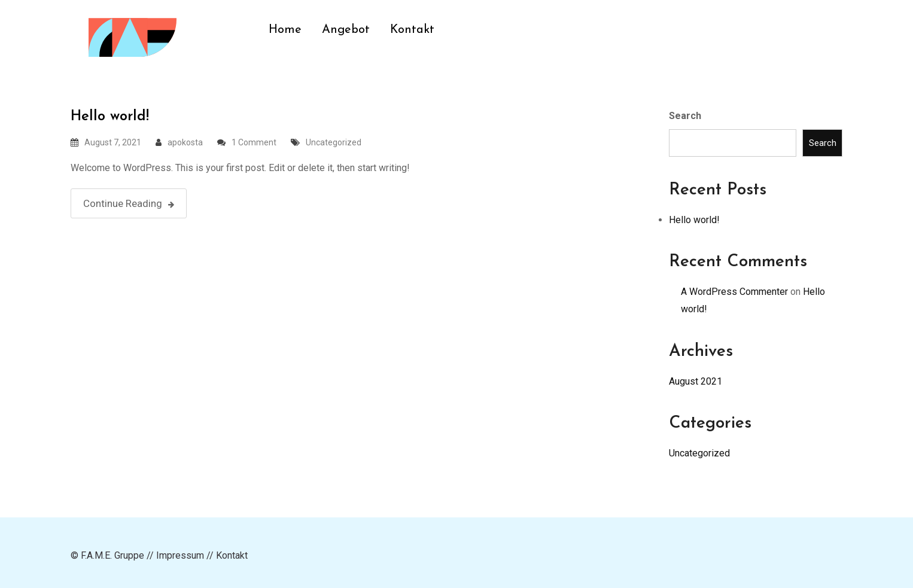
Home (285, 30)
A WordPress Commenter (734, 292)
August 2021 (696, 381)
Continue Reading (129, 203)
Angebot (346, 30)
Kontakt (412, 30)
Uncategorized (334, 142)
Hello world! (110, 117)
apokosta (185, 142)
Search (685, 116)
